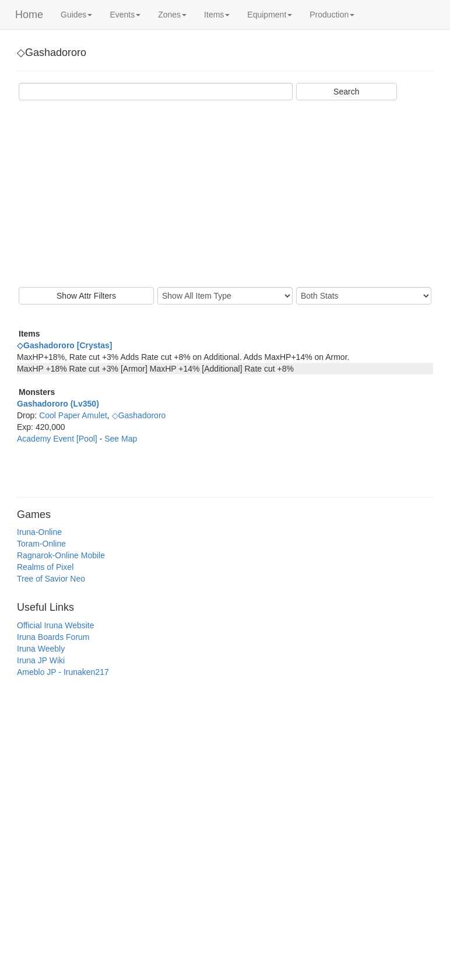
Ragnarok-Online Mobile (61, 555)
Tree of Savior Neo (51, 579)
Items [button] (217, 15)
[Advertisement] (225, 194)
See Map (121, 439)
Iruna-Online (39, 532)
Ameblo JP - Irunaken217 (63, 672)
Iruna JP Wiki (41, 660)
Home (29, 15)
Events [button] (125, 15)
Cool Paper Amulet (73, 415)
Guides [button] (76, 15)
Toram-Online (41, 544)
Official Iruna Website (56, 625)
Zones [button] (172, 15)
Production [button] (332, 15)
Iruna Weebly (41, 649)
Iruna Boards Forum (53, 637)
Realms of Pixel (45, 567)
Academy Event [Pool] (58, 439)
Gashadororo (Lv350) (58, 404)
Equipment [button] (270, 15)
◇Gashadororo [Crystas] (64, 345)
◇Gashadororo (139, 415)
